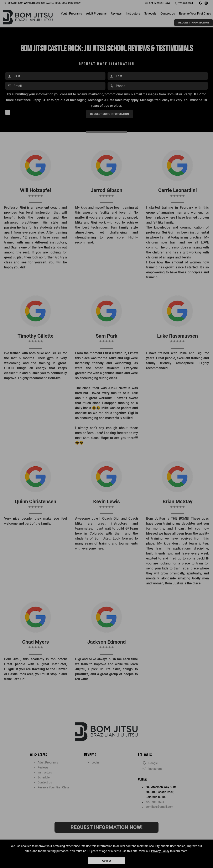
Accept (106, 861)
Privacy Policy (160, 851)
